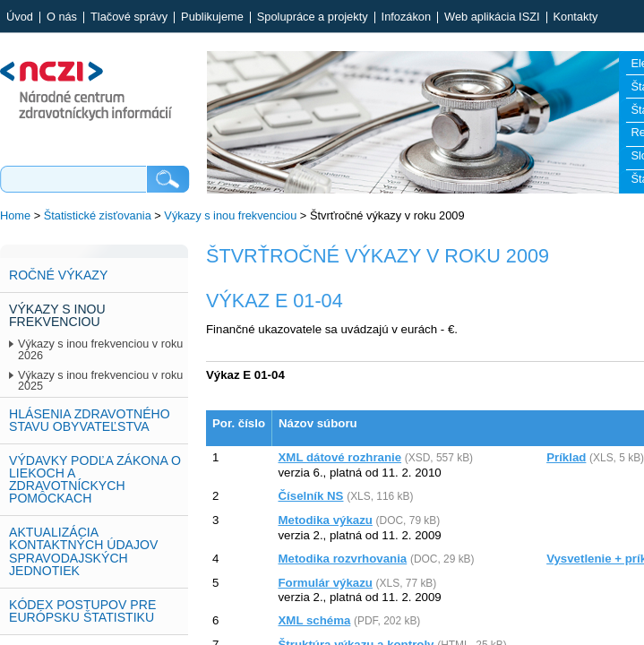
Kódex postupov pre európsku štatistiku (82, 611)
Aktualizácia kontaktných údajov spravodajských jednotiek (83, 551)
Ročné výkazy (58, 275)
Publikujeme (212, 17)
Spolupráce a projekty (313, 17)
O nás (62, 17)
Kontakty (576, 17)
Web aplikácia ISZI (492, 17)
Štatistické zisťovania (98, 215)
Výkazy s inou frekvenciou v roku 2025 (100, 381)
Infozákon (407, 17)
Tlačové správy (129, 17)
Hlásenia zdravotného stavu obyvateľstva (90, 420)
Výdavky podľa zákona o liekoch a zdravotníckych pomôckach (95, 479)
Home (15, 215)
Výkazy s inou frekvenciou (230, 215)
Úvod (20, 17)
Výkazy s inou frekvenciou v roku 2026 (100, 350)
